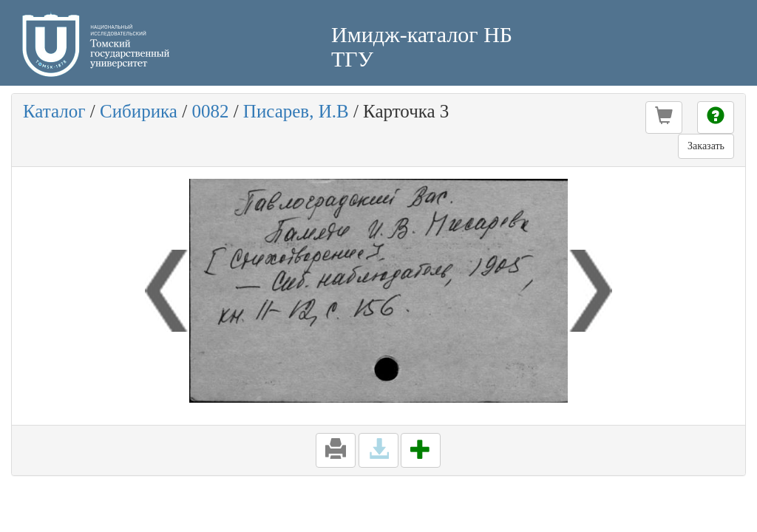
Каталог (54, 111)
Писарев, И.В (296, 111)
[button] (664, 117)
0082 (210, 111)
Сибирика (139, 111)
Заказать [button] (706, 146)
